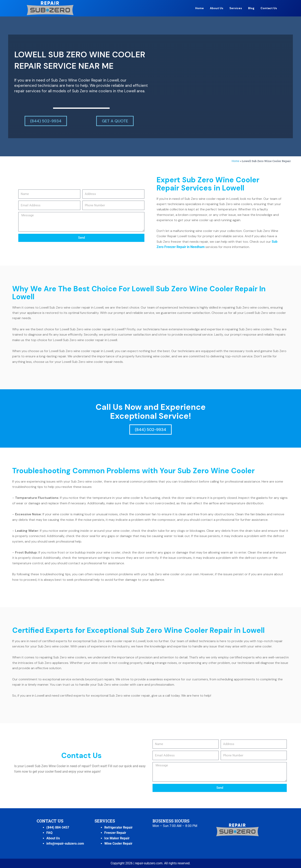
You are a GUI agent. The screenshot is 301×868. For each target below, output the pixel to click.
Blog (251, 8)
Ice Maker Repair (117, 838)
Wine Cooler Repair (118, 844)
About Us (217, 8)
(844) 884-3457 (58, 827)
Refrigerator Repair (118, 827)
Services (236, 8)
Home (200, 8)
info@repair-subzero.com (65, 844)
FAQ (49, 833)
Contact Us (269, 8)
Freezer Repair (115, 833)
